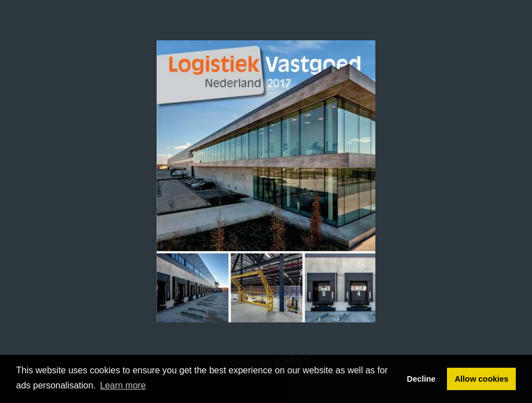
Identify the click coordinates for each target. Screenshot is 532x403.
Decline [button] (421, 379)
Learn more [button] (123, 385)
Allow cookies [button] (482, 379)
